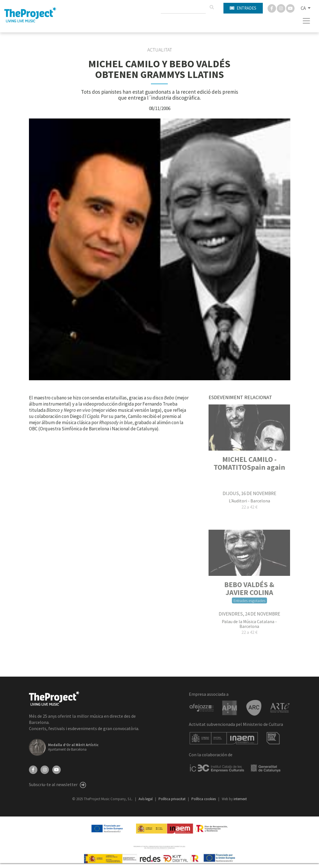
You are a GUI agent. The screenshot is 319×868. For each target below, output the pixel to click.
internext (240, 799)
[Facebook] (272, 8)
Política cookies (204, 799)
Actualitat (160, 50)
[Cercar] (212, 7)
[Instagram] (281, 8)
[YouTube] (56, 769)
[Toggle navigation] (306, 21)
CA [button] (304, 8)
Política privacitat (172, 799)
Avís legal (146, 799)
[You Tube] (290, 8)
